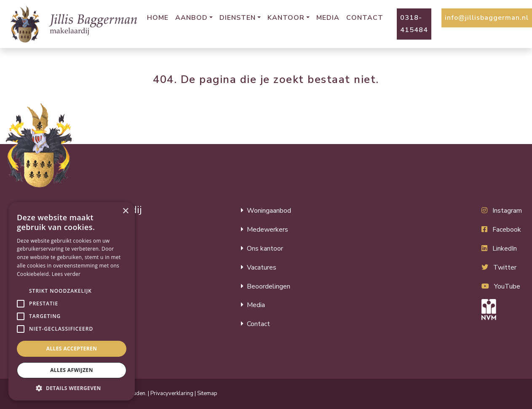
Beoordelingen (269, 286)
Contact (365, 18)
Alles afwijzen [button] (72, 370)
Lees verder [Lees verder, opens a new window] (66, 274)
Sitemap (207, 393)
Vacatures (262, 267)
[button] (21, 291)
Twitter (505, 267)
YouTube (507, 286)
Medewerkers (267, 230)
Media (328, 18)
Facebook (507, 230)
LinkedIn (505, 249)
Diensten (238, 18)
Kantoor (286, 18)
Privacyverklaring (172, 393)
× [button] (125, 211)
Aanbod (191, 18)
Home (158, 18)
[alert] (72, 301)
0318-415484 (414, 24)
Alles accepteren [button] (72, 349)
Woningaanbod (269, 211)
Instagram (507, 211)
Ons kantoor (265, 249)
